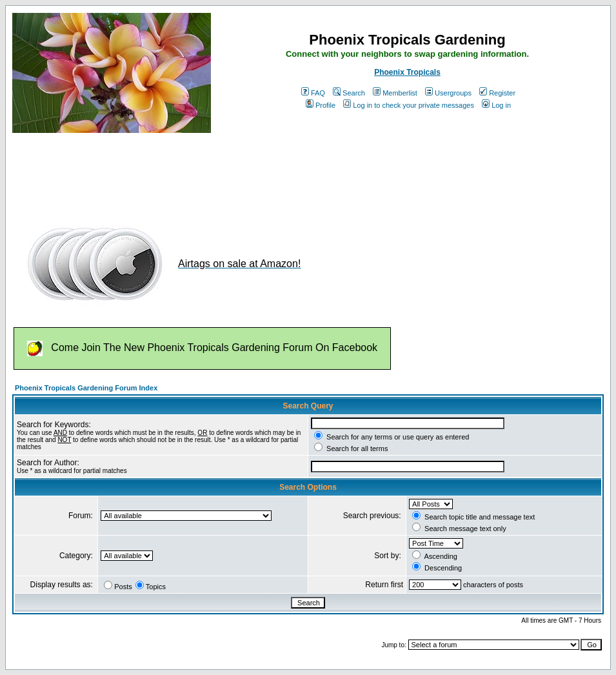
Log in (496, 105)
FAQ (313, 93)
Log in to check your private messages (409, 105)
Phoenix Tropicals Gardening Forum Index (86, 388)
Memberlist (395, 93)
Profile (321, 105)
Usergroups (448, 93)
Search (349, 93)
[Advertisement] (247, 173)
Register (497, 93)
